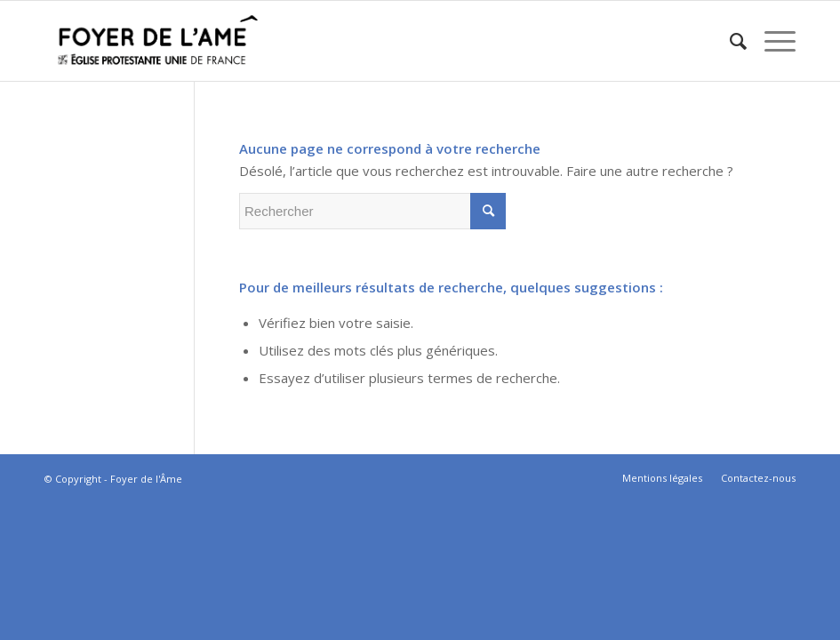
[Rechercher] (729, 41)
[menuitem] (729, 41)
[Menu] (771, 41)
